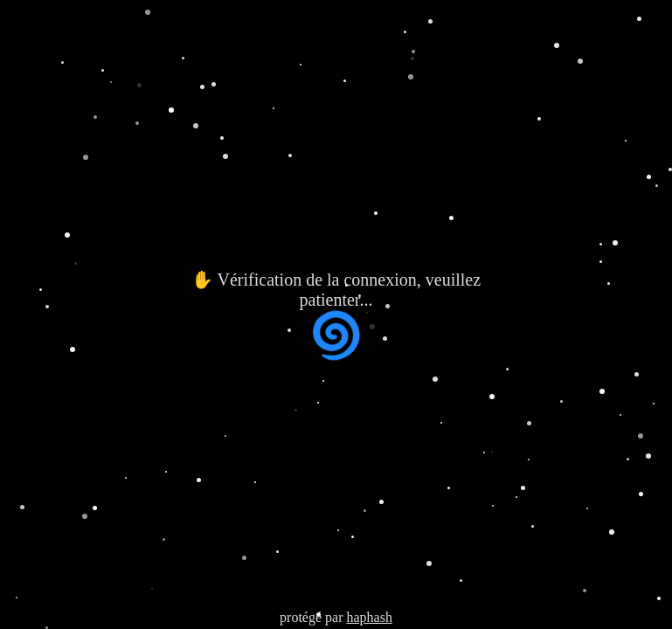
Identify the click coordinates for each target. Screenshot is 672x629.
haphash (369, 617)
